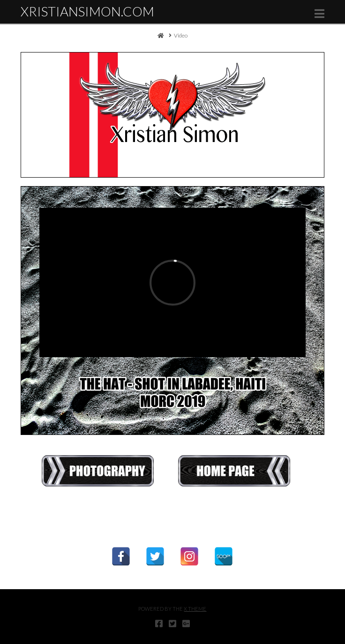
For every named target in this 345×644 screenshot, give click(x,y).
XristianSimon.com (87, 11)
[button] (319, 14)
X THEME (195, 609)
